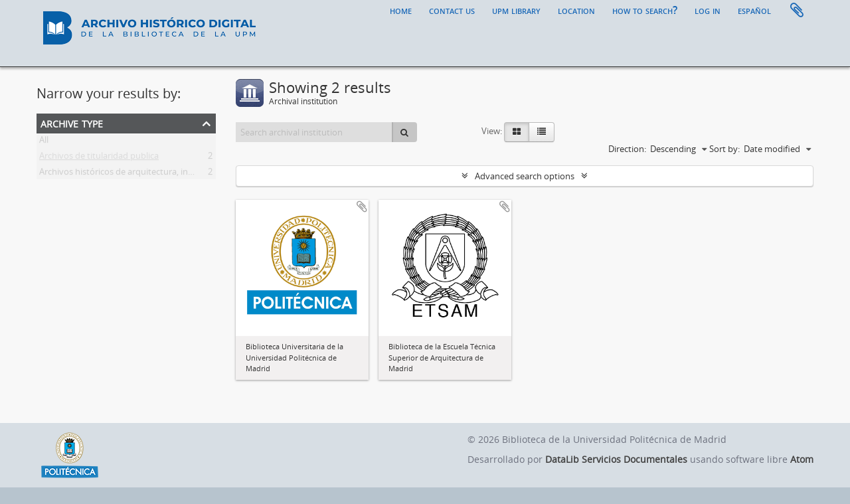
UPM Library (516, 10)
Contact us (452, 10)
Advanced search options (525, 176)
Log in (708, 10)
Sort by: (724, 149)
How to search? (645, 10)
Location (576, 10)
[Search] (404, 132)
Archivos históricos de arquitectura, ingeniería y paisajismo (154, 174)
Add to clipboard (362, 207)
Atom (802, 459)
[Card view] (517, 132)
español (754, 10)
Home (401, 10)
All (44, 142)
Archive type (72, 123)
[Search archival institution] (314, 132)
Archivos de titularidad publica (99, 158)
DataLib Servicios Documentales (616, 459)
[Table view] (542, 132)
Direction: (627, 149)
